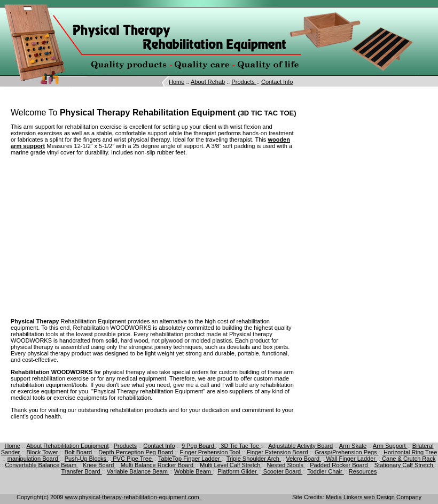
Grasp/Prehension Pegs (347, 452)
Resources (363, 471)
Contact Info (277, 82)
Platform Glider (238, 471)
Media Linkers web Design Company (374, 497)
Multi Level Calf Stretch (231, 465)
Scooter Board (282, 471)
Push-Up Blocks (86, 459)
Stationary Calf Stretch (405, 465)
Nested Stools (286, 465)
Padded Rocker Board (339, 465)
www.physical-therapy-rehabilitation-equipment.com (133, 497)
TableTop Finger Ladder (190, 459)
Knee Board (99, 465)
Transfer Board (82, 471)
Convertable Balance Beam (41, 465)
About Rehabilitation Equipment (67, 446)
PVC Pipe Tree (132, 459)
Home (177, 82)
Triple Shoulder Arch (254, 459)
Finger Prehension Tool (211, 452)
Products (244, 82)
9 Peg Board (199, 446)
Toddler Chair (325, 471)
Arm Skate (353, 446)
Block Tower (43, 452)
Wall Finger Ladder (351, 459)
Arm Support (390, 446)
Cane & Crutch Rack (408, 459)
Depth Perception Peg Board (136, 452)
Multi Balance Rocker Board (157, 465)
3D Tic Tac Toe (240, 446)
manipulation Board (34, 459)
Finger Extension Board (278, 452)
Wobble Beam (193, 471)
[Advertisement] (100, 236)
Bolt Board (79, 452)
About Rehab (208, 82)
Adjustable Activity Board (300, 446)
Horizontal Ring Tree (409, 452)
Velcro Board (303, 459)
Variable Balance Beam (138, 471)
